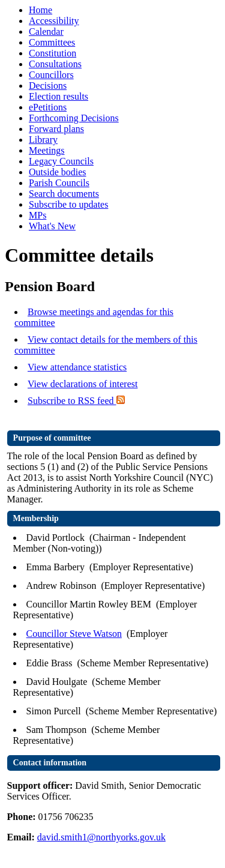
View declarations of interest (82, 384)
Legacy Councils (61, 161)
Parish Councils (59, 183)
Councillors (51, 75)
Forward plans (56, 129)
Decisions (48, 86)
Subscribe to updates (68, 204)
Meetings (47, 150)
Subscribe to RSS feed (76, 401)
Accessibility (54, 21)
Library (43, 140)
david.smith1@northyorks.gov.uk (101, 837)
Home (40, 10)
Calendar (46, 32)
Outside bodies (58, 172)
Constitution (52, 53)
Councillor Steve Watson (74, 634)
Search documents (64, 194)
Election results (58, 96)
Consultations (55, 64)
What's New (52, 226)
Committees (52, 42)
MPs (37, 215)
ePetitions (48, 107)
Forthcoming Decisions (74, 118)
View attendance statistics (77, 367)
